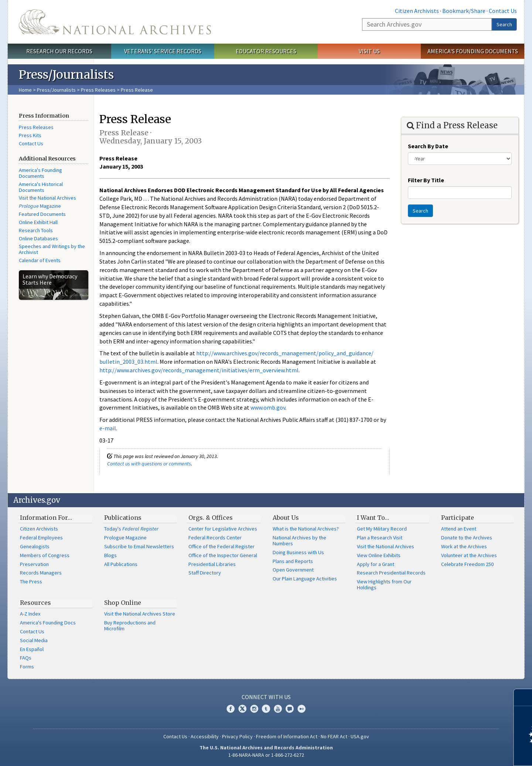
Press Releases (98, 90)
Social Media (34, 640)
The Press (31, 582)
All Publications (121, 564)
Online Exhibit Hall (38, 222)
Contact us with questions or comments (149, 464)
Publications (123, 518)
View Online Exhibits (379, 555)
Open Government (293, 570)
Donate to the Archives (467, 538)
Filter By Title (426, 180)
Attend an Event (459, 529)
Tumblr (266, 709)
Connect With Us (266, 697)
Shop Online (123, 603)
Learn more (466, 753)
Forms (27, 667)
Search (504, 24)
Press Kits (30, 135)
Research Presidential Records (391, 573)
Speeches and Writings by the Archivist (52, 249)
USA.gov (360, 736)
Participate (458, 518)
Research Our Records (59, 51)
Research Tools (36, 230)
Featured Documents (42, 214)
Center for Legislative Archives (223, 529)
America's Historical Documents (41, 187)
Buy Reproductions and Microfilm (130, 626)
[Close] (523, 697)
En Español (32, 649)
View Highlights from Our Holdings (384, 584)
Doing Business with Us (298, 552)
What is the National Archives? (306, 529)
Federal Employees (41, 538)
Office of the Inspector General (223, 555)
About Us (286, 518)
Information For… (46, 518)
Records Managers (41, 573)
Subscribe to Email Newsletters (139, 546)
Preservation (34, 564)
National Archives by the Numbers (299, 540)
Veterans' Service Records (163, 51)
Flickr (301, 709)
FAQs (26, 658)
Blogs (110, 555)
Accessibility (205, 736)
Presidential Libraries (212, 564)
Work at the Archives (464, 546)
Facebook (231, 709)
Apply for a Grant (376, 564)
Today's (131, 529)
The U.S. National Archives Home (115, 22)
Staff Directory (205, 573)
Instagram (254, 709)
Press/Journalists (56, 90)
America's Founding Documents (473, 51)
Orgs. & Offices (211, 518)
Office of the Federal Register (221, 546)
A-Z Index (30, 614)
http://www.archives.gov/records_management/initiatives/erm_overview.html (199, 370)
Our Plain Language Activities (305, 579)
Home (25, 90)
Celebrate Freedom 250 (467, 564)
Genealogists (35, 546)
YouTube (278, 709)
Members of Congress (45, 555)
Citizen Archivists (417, 11)
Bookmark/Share (464, 11)
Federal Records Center (215, 538)
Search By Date (428, 146)
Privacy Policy (237, 736)
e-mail (108, 428)
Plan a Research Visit (380, 538)
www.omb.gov (268, 407)
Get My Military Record (382, 529)
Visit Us (369, 51)
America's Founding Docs (48, 623)
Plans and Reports (293, 561)
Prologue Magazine (125, 538)
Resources (35, 603)
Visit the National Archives (47, 198)
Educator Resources (266, 51)
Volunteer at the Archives (469, 555)
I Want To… (373, 518)
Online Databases (38, 238)
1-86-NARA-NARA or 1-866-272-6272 (266, 755)
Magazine (40, 206)
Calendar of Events (40, 260)
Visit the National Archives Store (140, 614)
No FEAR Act (334, 736)
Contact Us (503, 11)
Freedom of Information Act (287, 736)
